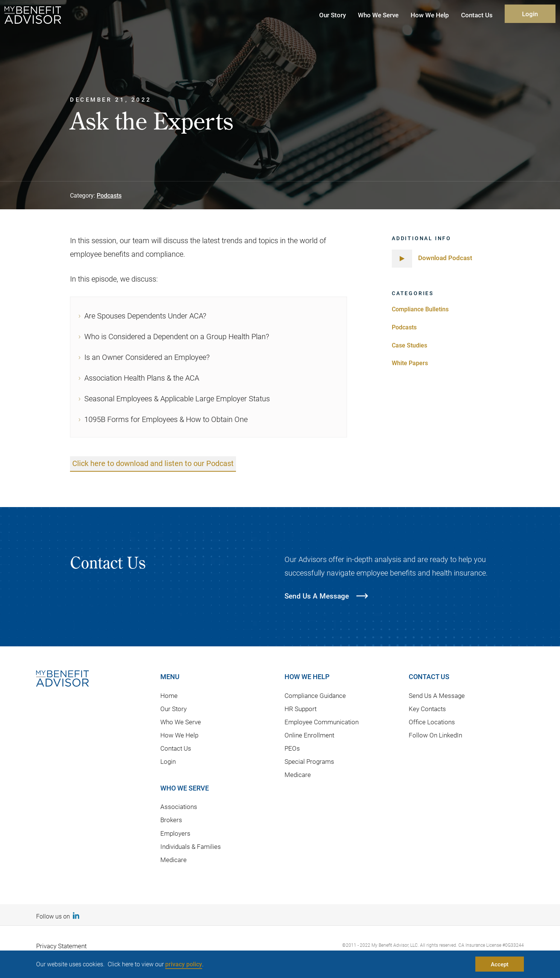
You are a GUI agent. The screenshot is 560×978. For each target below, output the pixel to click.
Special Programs (309, 761)
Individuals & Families (191, 846)
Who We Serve (181, 722)
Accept (500, 964)
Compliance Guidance (315, 695)
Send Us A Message (437, 695)
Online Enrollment (309, 735)
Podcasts (109, 195)
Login (530, 14)
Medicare (173, 860)
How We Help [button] (430, 15)
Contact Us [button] (477, 15)
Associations (179, 807)
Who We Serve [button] (378, 15)
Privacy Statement (61, 946)
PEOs (292, 748)
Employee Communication (322, 722)
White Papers (410, 363)
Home (169, 695)
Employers (175, 833)
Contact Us (176, 748)
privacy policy (184, 964)
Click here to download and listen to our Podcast (153, 463)
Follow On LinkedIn (435, 735)
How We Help (179, 735)
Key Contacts (427, 709)
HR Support (301, 709)
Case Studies (409, 345)
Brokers (171, 820)
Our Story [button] (332, 15)
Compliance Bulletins (420, 309)
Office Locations (432, 722)
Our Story (173, 709)
